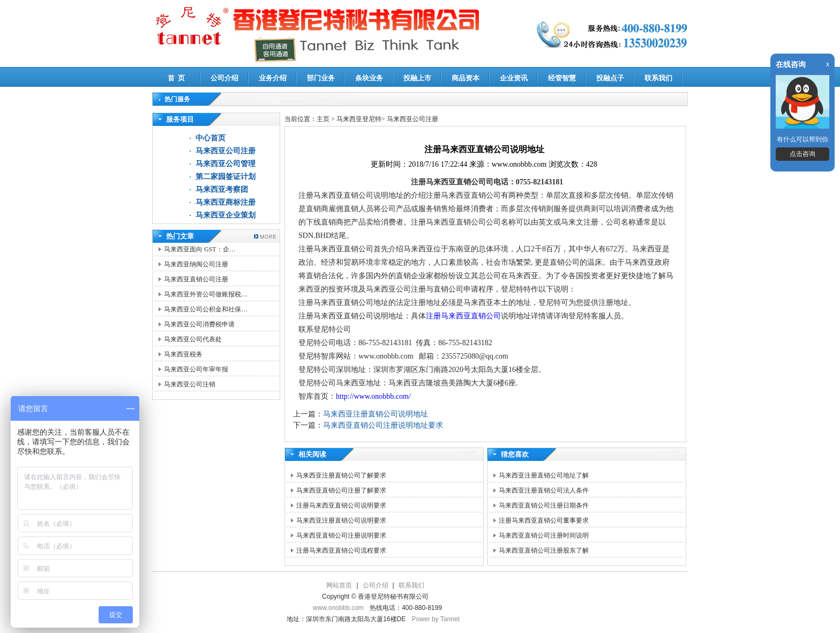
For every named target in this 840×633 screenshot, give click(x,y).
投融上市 (417, 78)
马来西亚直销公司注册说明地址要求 (383, 425)
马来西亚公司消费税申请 (199, 324)
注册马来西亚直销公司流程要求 (341, 550)
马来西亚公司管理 (226, 164)
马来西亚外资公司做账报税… (206, 294)
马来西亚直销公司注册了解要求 (341, 490)
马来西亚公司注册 (226, 151)
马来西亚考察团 (222, 189)
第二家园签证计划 (226, 177)
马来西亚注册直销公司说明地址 (376, 414)
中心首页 (211, 138)
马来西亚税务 (183, 354)
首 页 (177, 78)
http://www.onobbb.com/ (373, 396)
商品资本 (466, 78)
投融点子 (610, 78)
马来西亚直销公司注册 (196, 279)
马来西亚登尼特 (359, 119)
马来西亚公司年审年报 (196, 369)
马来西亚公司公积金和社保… (206, 309)
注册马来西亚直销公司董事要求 (544, 520)
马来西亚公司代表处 (193, 339)
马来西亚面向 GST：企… (200, 249)
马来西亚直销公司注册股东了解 (544, 550)
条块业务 (369, 78)
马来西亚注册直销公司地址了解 (544, 475)
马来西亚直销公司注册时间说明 (544, 535)
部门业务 (321, 78)
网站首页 (339, 585)
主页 (323, 119)
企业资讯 (514, 78)
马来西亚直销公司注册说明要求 (341, 535)
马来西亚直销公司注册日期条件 (544, 505)
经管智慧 (562, 78)
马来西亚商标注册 (226, 202)
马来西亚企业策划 (226, 215)
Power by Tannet (436, 619)
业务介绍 (273, 78)
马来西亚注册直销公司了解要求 (341, 475)
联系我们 (658, 78)
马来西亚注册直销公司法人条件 (544, 490)
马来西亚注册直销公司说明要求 (341, 520)
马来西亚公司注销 (190, 384)
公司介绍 (224, 78)
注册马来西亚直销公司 (463, 316)
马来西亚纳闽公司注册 (196, 264)
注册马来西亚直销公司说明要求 (341, 505)
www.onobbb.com (338, 608)
